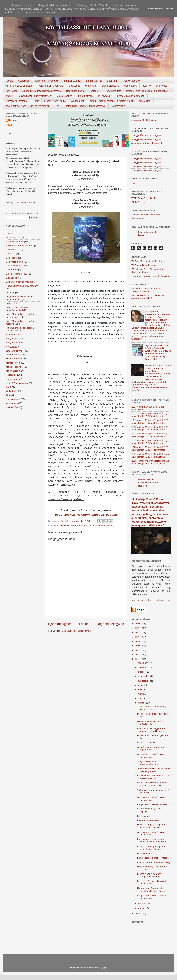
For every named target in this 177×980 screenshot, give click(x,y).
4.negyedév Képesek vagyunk (147, 170)
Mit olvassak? (105, 96)
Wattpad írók (78, 101)
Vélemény (109, 526)
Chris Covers (138, 202)
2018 (138, 659)
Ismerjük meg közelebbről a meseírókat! (147, 91)
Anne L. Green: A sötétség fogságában (151, 748)
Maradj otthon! (86, 96)
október (142, 672)
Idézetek (146, 86)
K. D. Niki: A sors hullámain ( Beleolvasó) (152, 882)
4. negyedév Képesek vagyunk (147, 143)
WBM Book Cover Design (144, 198)
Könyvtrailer (91, 86)
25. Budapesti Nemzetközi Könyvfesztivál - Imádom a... (153, 840)
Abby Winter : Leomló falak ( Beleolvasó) (152, 708)
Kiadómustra (130, 86)
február (142, 904)
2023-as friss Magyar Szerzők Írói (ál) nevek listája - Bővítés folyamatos (150, 449)
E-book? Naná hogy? (17, 274)
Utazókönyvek (96, 526)
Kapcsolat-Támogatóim (47, 81)
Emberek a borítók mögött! (131, 96)
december (143, 663)
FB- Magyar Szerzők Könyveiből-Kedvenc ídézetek (148, 271)
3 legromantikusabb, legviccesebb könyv (148, 763)
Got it (169, 9)
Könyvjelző (11, 347)
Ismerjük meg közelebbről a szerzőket (42, 91)
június (141, 690)
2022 (138, 641)
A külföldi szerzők (131, 81)
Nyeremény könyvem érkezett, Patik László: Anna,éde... (153, 890)
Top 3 (58, 106)
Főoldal (9, 81)
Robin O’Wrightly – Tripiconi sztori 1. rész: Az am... (151, 826)
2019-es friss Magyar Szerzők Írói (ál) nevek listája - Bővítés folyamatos (150, 422)
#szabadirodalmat (15, 238)
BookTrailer (11, 91)
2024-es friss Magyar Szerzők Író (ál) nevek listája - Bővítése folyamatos (150, 455)
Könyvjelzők (145, 101)
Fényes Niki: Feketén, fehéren (152, 804)
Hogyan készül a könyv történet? (22, 286)
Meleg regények (65, 96)
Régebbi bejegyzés (110, 624)
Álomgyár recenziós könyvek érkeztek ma (152, 722)
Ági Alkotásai (138, 219)
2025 (138, 628)
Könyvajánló (63, 526)
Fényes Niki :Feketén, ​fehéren (152, 858)
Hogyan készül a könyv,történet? (35, 96)
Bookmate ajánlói (75, 91)
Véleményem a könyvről (51, 86)
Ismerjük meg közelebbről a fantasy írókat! (112, 101)
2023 (138, 637)
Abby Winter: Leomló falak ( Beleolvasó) (151, 755)
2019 (138, 655)
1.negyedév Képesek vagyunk (147, 135)
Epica (134, 183)
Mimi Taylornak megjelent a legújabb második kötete (151, 730)
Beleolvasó (162, 86)
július (141, 685)
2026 (138, 624)
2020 (138, 650)
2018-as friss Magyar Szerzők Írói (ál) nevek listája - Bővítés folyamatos (150, 415)
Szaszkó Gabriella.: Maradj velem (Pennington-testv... (154, 770)
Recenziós (11, 375)
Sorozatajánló (118, 106)
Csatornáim (24, 81)
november (143, 667)
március (142, 703)
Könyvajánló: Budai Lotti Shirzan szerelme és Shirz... (154, 777)
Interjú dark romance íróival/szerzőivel (86, 106)
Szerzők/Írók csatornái (17, 101)
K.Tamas (14, 120)
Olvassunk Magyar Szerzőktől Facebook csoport (147, 290)
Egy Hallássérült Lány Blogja (23, 203)
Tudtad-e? (94, 91)
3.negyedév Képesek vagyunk (147, 139)
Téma (36, 101)
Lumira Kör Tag (94, 81)
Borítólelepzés (144, 853)
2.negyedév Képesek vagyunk (147, 162)
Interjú (9, 303)
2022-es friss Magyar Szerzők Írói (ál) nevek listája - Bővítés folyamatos (150, 442)
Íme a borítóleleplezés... (149, 820)
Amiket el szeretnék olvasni (19, 86)
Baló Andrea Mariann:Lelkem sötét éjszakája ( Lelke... (152, 784)
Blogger (103, 967)
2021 (138, 646)
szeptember (144, 676)
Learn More (154, 9)
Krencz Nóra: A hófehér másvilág (154, 862)
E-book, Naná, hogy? (55, 101)
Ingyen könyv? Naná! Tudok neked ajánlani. (28, 106)
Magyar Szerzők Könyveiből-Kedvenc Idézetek (149, 483)
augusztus (143, 681)
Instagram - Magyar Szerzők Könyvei (150, 276)
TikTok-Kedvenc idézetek (144, 265)
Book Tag (112, 81)
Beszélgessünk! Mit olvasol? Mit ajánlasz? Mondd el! (148, 297)
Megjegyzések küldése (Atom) (77, 631)
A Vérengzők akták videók (145, 120)
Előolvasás (74, 86)
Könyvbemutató (113, 91)
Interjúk (9, 96)
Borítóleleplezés (111, 86)
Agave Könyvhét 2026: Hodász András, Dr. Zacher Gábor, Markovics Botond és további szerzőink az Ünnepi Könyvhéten (158, 352)
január (141, 908)
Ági (11, 125)
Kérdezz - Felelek (146, 743)
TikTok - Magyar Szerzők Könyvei (148, 261)
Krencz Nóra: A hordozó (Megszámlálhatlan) (149, 875)
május (141, 694)
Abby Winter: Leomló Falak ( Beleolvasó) (152, 897)
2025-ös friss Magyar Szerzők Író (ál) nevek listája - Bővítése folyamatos (150, 462)
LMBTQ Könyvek (14, 351)
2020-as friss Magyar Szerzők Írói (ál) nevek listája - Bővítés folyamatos (150, 428)
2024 (138, 632)
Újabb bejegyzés (60, 624)
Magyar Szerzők (73, 81)
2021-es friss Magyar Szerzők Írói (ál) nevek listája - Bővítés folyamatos (150, 435)
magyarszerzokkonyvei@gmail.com (151, 600)
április (141, 698)
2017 (138, 914)
